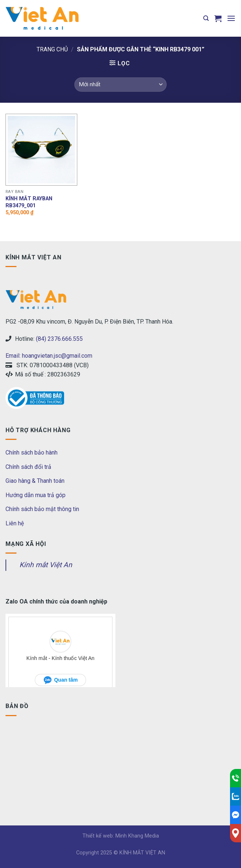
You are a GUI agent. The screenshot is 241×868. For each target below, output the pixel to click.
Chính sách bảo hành (31, 453)
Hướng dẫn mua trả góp (36, 495)
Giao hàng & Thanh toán (35, 481)
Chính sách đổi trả (28, 467)
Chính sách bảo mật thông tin (42, 509)
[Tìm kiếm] (206, 18)
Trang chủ (52, 49)
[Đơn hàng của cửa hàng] (120, 85)
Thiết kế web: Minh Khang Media (121, 836)
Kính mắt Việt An (46, 565)
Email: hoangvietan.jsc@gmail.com (49, 356)
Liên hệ (15, 523)
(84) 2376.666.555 (59, 339)
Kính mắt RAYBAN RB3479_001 (29, 202)
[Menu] (231, 18)
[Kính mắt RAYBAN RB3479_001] (41, 150)
